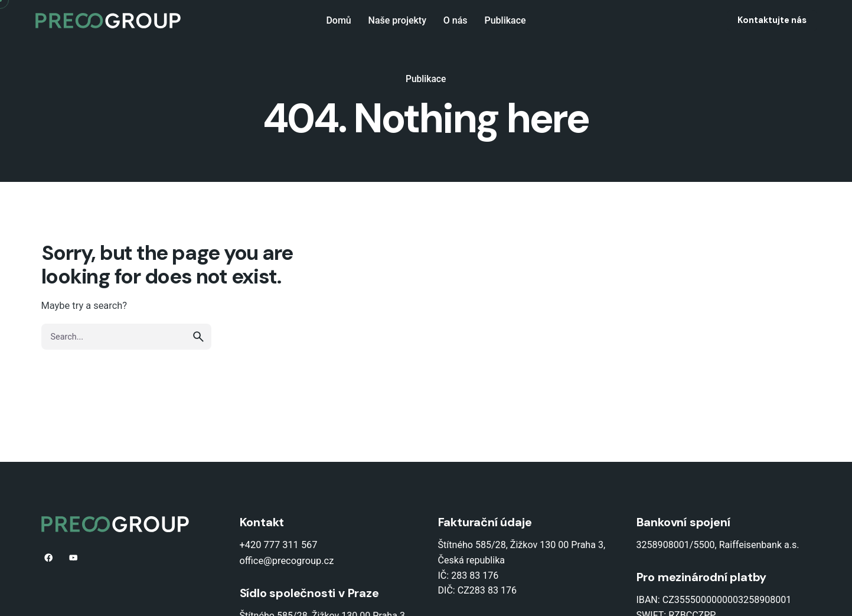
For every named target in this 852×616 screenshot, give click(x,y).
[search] (198, 337)
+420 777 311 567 (279, 545)
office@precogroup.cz (287, 561)
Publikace (426, 79)
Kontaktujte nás (772, 20)
